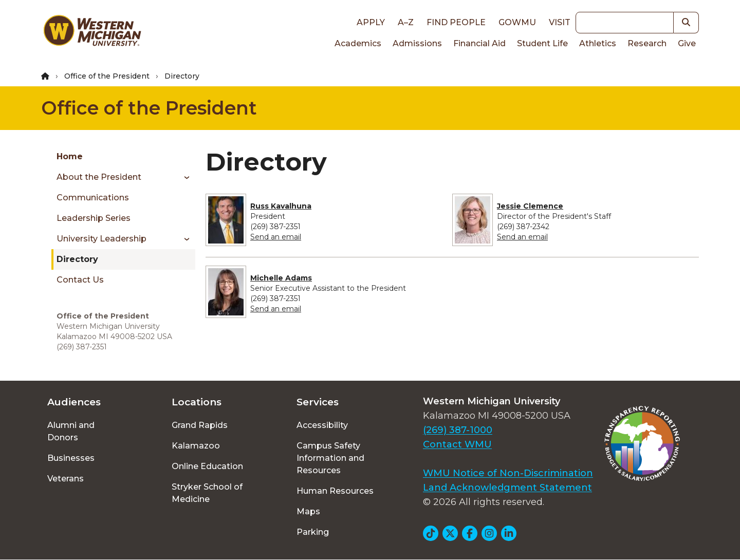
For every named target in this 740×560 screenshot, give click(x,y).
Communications (93, 198)
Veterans (66, 479)
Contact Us (80, 280)
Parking (313, 532)
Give (687, 43)
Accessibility (322, 425)
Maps (308, 511)
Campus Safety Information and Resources (330, 458)
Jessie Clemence (530, 206)
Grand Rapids (200, 425)
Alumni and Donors (71, 431)
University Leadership (101, 239)
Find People (456, 22)
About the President (99, 177)
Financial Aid (479, 43)
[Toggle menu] (183, 177)
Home (70, 156)
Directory (77, 259)
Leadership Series (94, 218)
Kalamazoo (196, 446)
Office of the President (107, 76)
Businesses (71, 458)
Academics (358, 43)
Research (647, 43)
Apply (371, 22)
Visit (560, 22)
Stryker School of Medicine (207, 493)
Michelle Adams (281, 278)
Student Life (542, 43)
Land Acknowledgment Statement (507, 488)
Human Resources (335, 491)
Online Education (207, 466)
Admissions (417, 43)
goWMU (517, 22)
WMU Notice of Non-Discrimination (508, 473)
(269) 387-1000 (458, 430)
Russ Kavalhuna (281, 206)
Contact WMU (457, 444)
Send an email (276, 237)
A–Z (406, 22)
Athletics (598, 43)
